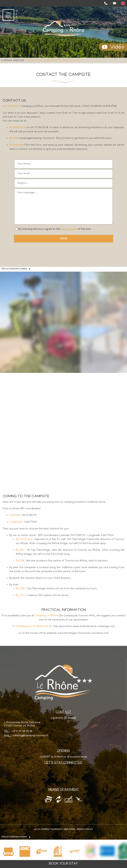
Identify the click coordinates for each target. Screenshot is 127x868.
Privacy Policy (69, 229)
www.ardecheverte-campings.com (94, 627)
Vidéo (117, 48)
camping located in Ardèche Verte (85, 502)
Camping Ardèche (13, 61)
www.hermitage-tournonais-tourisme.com (83, 633)
